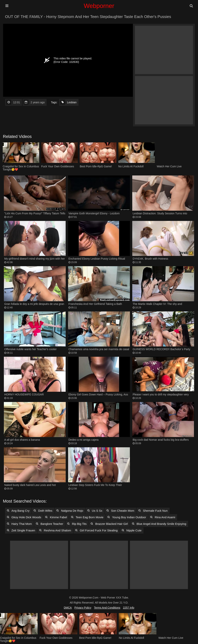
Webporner (99, 6)
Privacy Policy (83, 608)
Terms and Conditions (107, 608)
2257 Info (129, 608)
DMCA (68, 608)
